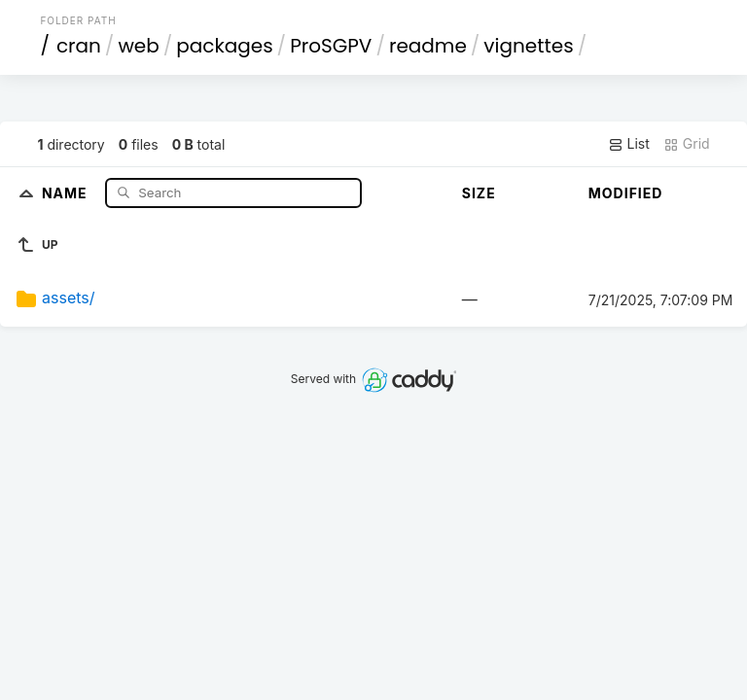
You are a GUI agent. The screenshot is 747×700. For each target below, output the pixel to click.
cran (79, 46)
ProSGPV (331, 46)
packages (224, 46)
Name (67, 192)
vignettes (528, 46)
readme (428, 46)
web (138, 46)
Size (479, 193)
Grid (687, 144)
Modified (626, 193)
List (629, 144)
